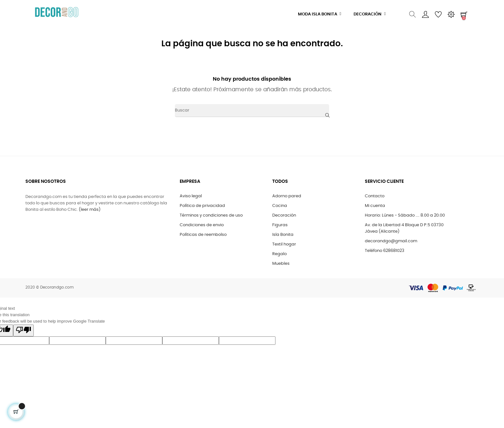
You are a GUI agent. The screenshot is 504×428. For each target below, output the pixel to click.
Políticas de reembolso (203, 235)
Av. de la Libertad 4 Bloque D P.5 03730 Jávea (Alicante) (404, 228)
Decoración (284, 215)
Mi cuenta (375, 206)
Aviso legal (191, 196)
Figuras (280, 225)
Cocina (280, 206)
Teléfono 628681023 (385, 251)
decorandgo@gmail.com (391, 241)
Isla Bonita (283, 235)
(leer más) (90, 210)
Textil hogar (284, 244)
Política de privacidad (202, 206)
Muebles (281, 264)
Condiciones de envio (202, 225)
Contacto (375, 196)
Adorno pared (287, 196)
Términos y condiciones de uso (211, 215)
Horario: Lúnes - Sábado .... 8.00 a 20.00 (405, 215)
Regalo (279, 254)
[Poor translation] (23, 330)
